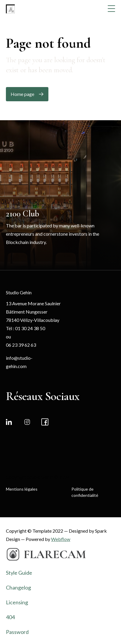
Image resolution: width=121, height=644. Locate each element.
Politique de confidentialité (85, 492)
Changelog (18, 587)
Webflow (61, 539)
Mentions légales (22, 489)
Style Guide (19, 573)
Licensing (17, 602)
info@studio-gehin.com (19, 362)
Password (17, 632)
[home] (7, 8)
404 (10, 617)
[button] (112, 9)
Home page (22, 94)
